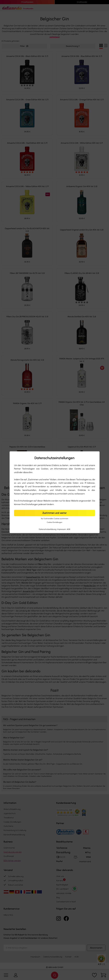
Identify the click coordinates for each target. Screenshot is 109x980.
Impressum (62, 529)
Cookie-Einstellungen (54, 522)
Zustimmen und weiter (55, 513)
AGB (68, 529)
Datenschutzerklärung (48, 529)
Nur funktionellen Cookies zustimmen (55, 519)
